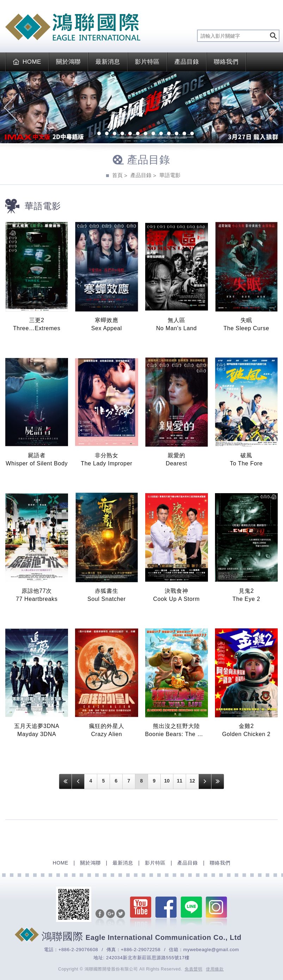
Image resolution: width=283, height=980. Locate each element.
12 (177, 134)
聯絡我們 (226, 62)
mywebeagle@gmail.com (211, 950)
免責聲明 (194, 969)
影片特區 (147, 62)
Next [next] (272, 107)
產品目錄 (187, 62)
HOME (27, 62)
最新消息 (108, 62)
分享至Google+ (110, 918)
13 (184, 134)
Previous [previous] (11, 107)
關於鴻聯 (68, 62)
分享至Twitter (121, 918)
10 (161, 134)
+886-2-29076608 (78, 950)
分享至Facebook (100, 918)
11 (169, 134)
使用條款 (215, 969)
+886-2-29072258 (141, 950)
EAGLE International (73, 27)
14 (192, 134)
